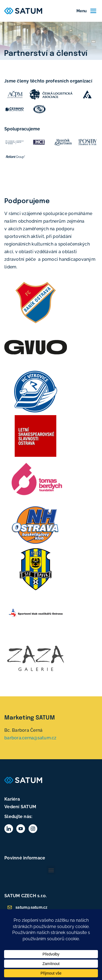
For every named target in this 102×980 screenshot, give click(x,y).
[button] (51, 870)
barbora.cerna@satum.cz (30, 738)
